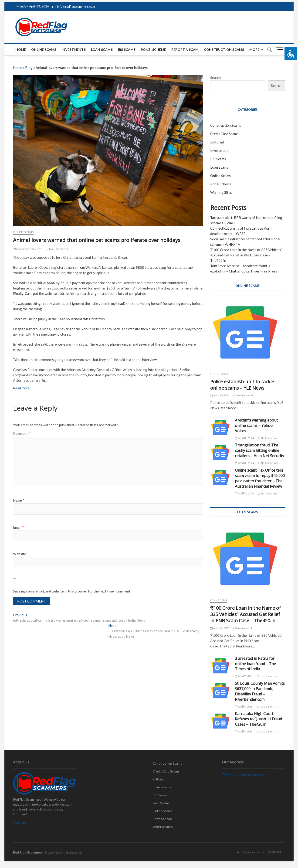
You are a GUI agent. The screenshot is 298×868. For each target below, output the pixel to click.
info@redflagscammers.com (74, 7)
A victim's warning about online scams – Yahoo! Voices (256, 425)
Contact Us (275, 852)
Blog (29, 68)
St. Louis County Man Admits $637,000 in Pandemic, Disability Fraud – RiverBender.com (260, 691)
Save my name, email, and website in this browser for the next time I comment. (72, 591)
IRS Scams (127, 49)
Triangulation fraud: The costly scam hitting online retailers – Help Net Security (259, 450)
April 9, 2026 (244, 676)
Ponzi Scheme (153, 49)
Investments (74, 49)
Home (21, 49)
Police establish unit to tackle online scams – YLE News (242, 385)
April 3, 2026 (244, 731)
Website (20, 554)
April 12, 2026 (220, 628)
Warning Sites (221, 192)
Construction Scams (224, 49)
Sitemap (19, 822)
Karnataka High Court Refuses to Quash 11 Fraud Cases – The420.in (258, 719)
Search (215, 78)
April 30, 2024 (220, 395)
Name (19, 500)
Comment (22, 433)
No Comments (57, 249)
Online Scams (44, 49)
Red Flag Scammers (248, 852)
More (254, 49)
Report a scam (185, 49)
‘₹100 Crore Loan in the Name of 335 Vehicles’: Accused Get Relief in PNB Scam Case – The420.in (246, 255)
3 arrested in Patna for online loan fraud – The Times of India (255, 664)
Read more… (23, 388)
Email (18, 527)
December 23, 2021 (27, 249)
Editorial (217, 142)
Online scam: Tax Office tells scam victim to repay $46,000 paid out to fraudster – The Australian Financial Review (260, 478)
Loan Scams (102, 49)
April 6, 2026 (244, 706)
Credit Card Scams (224, 134)
